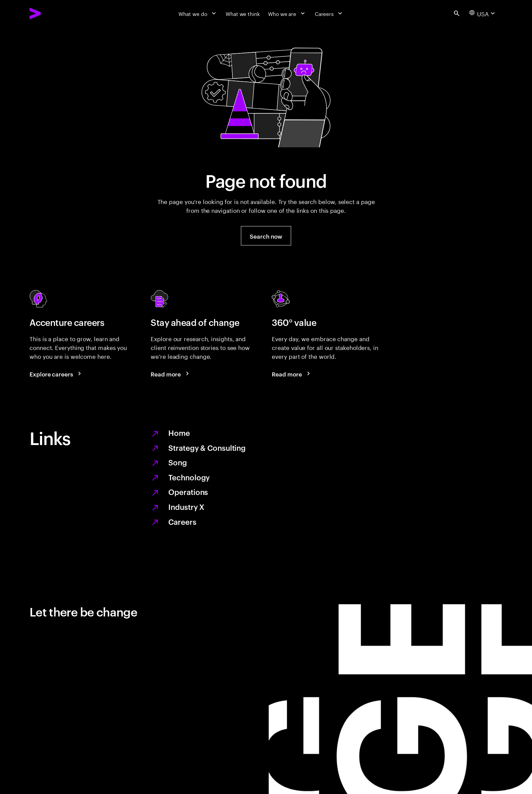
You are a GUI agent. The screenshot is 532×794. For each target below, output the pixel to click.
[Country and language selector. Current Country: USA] (483, 13)
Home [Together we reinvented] (179, 432)
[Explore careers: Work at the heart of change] (56, 374)
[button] (266, 236)
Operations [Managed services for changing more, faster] (188, 492)
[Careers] (329, 13)
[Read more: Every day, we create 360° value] (292, 374)
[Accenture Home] (52, 13)
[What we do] (198, 13)
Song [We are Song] (178, 462)
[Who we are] (287, 13)
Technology (189, 477)
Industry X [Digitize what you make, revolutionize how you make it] (186, 506)
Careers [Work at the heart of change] (182, 521)
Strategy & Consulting (207, 447)
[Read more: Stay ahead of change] (171, 374)
